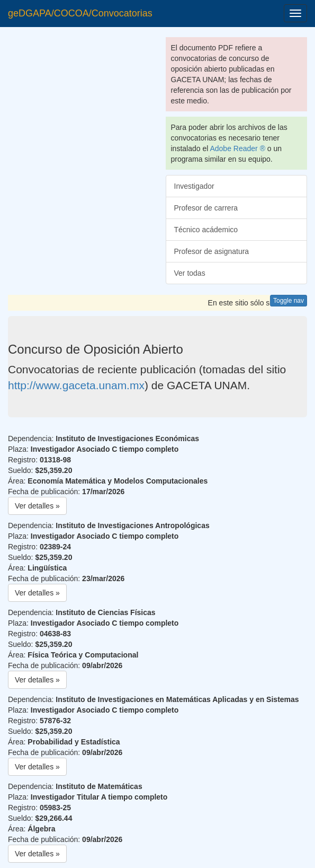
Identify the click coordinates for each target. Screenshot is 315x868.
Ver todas (190, 273)
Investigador (194, 186)
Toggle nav (289, 301)
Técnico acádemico (206, 230)
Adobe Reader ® (237, 148)
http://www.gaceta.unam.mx (76, 385)
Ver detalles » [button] (37, 506)
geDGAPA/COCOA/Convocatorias (80, 13)
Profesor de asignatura (212, 251)
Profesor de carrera (206, 208)
